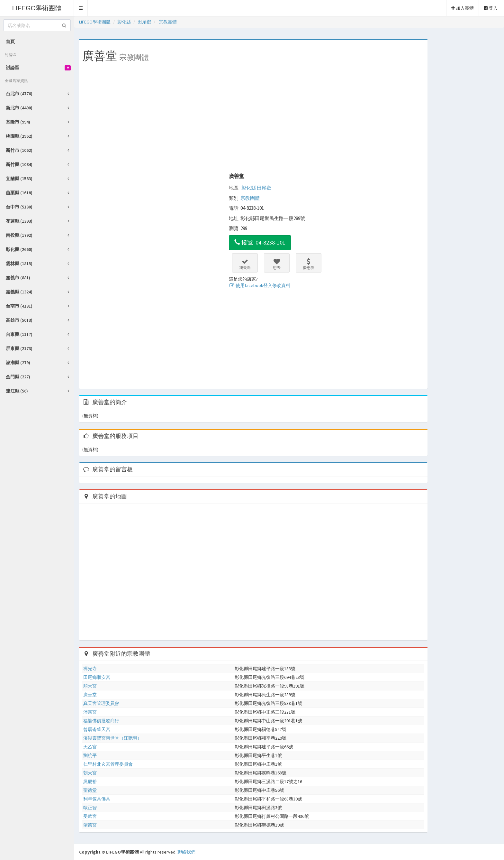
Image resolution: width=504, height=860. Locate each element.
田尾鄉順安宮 (97, 677)
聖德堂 (90, 790)
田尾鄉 (264, 188)
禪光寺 (90, 669)
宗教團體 (250, 198)
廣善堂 (237, 176)
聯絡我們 (186, 852)
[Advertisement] (253, 121)
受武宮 (90, 816)
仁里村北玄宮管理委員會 (108, 764)
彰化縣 (249, 188)
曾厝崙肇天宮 (97, 729)
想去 (277, 264)
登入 (491, 8)
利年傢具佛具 (97, 799)
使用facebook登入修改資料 (260, 285)
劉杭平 (90, 755)
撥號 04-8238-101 (260, 242)
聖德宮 (90, 825)
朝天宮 (90, 773)
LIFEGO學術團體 (37, 8)
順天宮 (90, 686)
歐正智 (90, 808)
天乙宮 (90, 747)
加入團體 (463, 8)
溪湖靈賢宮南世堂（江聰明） (113, 738)
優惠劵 (309, 264)
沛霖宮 (90, 712)
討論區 (38, 68)
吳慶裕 (90, 781)
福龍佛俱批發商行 (101, 721)
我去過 (245, 264)
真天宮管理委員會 (101, 703)
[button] (81, 8)
